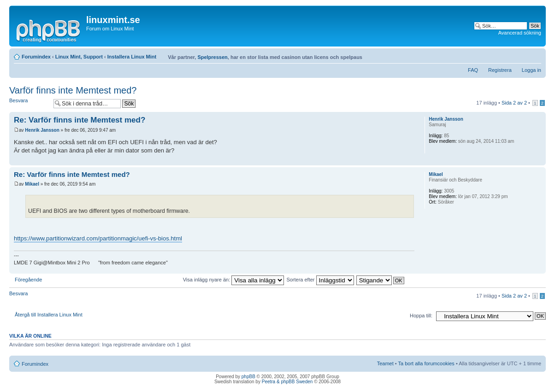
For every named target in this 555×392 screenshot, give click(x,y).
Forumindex (36, 57)
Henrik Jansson (42, 130)
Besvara (29, 103)
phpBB (248, 377)
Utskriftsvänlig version (520, 55)
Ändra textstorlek (534, 55)
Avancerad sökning (520, 33)
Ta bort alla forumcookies (426, 363)
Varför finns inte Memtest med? (73, 90)
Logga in (531, 70)
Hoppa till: (421, 316)
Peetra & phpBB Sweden (287, 382)
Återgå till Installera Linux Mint (49, 315)
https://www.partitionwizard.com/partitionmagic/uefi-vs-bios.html (98, 238)
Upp (539, 161)
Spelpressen (212, 57)
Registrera (500, 70)
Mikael (32, 184)
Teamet (385, 363)
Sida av (514, 103)
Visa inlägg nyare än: (234, 280)
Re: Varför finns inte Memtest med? (80, 120)
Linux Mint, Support (79, 57)
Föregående (28, 280)
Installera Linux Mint (132, 57)
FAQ (473, 70)
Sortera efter (320, 280)
